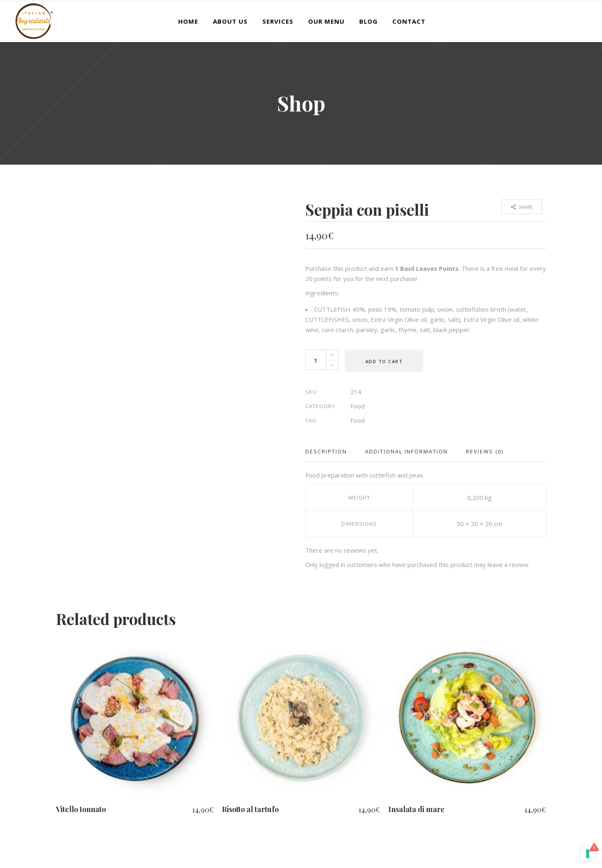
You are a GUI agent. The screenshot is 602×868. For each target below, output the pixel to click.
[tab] (331, 452)
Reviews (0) (485, 451)
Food (357, 406)
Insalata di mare (416, 809)
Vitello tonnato (81, 809)
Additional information (406, 451)
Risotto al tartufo (250, 809)
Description (326, 451)
